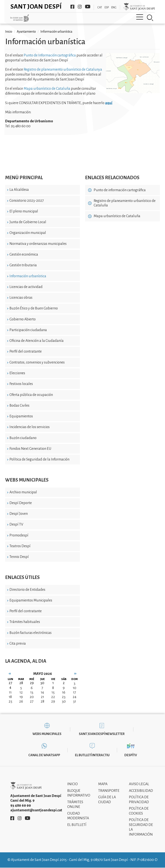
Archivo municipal (23, 492)
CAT (100, 8)
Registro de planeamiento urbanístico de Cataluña (125, 203)
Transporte (109, 791)
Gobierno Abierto (23, 319)
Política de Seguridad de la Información (39, 459)
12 (21, 692)
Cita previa (18, 644)
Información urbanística (28, 276)
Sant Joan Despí (36, 6)
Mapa (103, 784)
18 (10, 697)
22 (53, 697)
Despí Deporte (21, 503)
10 (75, 688)
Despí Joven (19, 514)
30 (64, 701)
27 (32, 701)
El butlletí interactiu (92, 755)
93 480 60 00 (21, 806)
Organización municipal (28, 233)
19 (21, 697)
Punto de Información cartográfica (50, 55)
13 (32, 692)
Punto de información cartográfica (120, 190)
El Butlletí (77, 825)
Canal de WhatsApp (44, 755)
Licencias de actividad (26, 287)
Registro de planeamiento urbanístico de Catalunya (63, 70)
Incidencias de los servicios (30, 427)
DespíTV (131, 755)
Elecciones (17, 373)
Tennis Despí (19, 557)
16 (64, 692)
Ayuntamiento (26, 32)
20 (32, 697)
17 (75, 692)
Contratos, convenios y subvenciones (37, 362)
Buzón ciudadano (23, 438)
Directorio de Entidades (27, 590)
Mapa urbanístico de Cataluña (47, 89)
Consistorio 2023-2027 (27, 201)
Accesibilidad (141, 791)
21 (42, 697)
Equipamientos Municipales (31, 600)
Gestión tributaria (23, 265)
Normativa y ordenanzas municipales (38, 244)
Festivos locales (21, 384)
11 (10, 692)
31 (75, 701)
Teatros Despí (20, 546)
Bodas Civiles (19, 406)
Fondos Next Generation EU (30, 449)
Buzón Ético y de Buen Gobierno (34, 308)
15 (53, 692)
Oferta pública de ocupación (31, 395)
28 (42, 701)
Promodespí (19, 535)
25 (10, 701)
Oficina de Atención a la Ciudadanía (37, 341)
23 (64, 697)
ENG (114, 8)
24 (74, 697)
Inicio (9, 32)
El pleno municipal (24, 211)
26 (21, 701)
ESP (107, 8)
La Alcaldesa (19, 190)
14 (42, 692)
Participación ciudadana (28, 330)
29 (53, 701)
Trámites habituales (25, 622)
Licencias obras (21, 298)
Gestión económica (24, 254)
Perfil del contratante (26, 351)
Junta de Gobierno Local (28, 222)
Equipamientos (21, 416)
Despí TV (16, 524)
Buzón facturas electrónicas (31, 633)
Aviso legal (139, 784)
